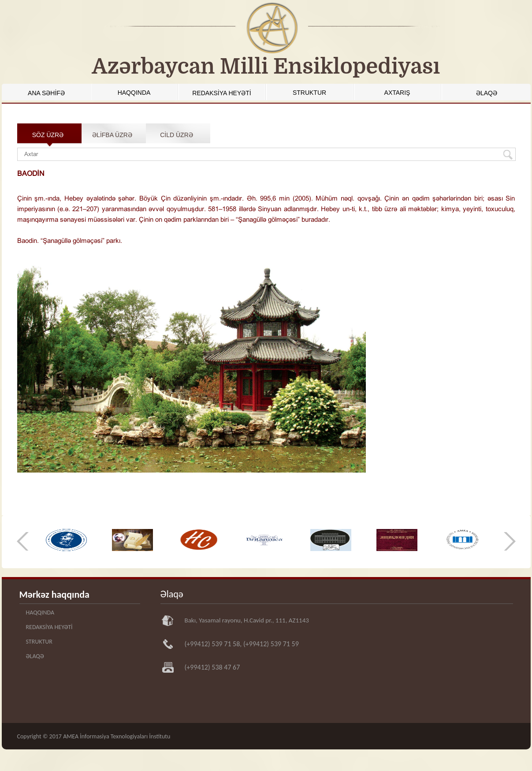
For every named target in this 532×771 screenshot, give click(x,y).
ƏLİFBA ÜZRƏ (112, 135)
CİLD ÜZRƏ (177, 135)
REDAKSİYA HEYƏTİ (221, 93)
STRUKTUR (309, 93)
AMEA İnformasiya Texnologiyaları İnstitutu (117, 736)
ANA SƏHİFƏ (46, 93)
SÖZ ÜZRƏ (48, 135)
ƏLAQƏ (487, 93)
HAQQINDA (134, 93)
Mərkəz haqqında (54, 594)
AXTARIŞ (397, 93)
